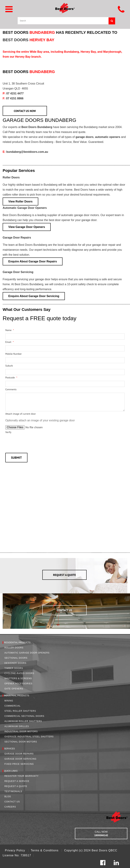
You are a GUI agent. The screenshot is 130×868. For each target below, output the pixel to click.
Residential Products (17, 643)
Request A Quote (16, 786)
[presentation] (32, 442)
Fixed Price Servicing (19, 764)
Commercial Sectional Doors (24, 716)
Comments (11, 389)
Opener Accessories (18, 684)
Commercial (12, 706)
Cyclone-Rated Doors (19, 673)
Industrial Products (17, 696)
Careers (10, 807)
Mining (9, 701)
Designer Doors (15, 663)
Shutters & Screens (18, 678)
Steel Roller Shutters (20, 711)
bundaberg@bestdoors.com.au (25, 152)
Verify (8, 432)
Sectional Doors (16, 658)
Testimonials (13, 791)
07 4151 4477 (13, 93)
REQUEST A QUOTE (65, 575)
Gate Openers (14, 689)
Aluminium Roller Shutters (23, 721)
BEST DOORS (29, 40)
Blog (8, 797)
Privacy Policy (15, 850)
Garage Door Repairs (17, 238)
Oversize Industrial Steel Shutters (29, 737)
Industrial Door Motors (21, 731)
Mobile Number (14, 354)
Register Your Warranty (22, 776)
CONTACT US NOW (25, 111)
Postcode (11, 378)
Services (9, 749)
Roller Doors (11, 177)
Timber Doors (14, 668)
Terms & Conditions (45, 850)
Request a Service (17, 781)
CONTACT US (64, 610)
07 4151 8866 (13, 98)
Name (10, 330)
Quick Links (11, 771)
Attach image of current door (21, 414)
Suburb (9, 366)
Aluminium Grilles (17, 726)
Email (9, 342)
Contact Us (12, 802)
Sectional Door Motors (21, 742)
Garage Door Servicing (18, 272)
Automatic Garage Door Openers (25, 208)
